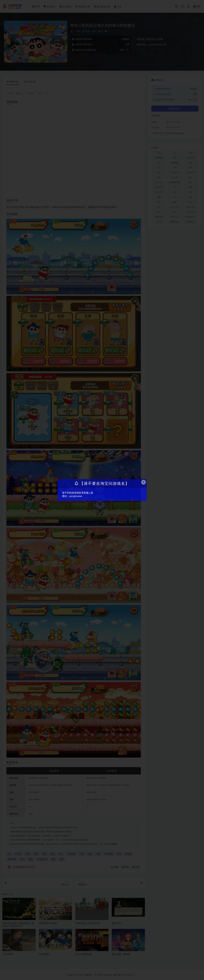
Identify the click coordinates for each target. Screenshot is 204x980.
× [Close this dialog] (144, 482)
